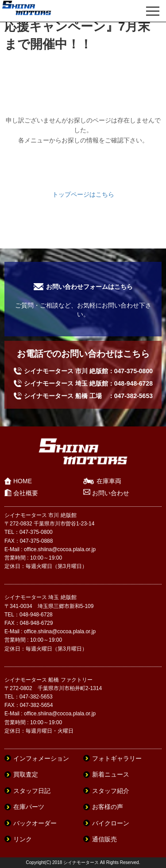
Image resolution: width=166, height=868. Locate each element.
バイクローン (111, 823)
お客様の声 (108, 807)
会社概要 (26, 493)
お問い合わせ (111, 493)
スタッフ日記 (32, 791)
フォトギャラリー (117, 758)
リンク (23, 839)
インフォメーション (41, 758)
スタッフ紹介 (111, 791)
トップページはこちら (83, 194)
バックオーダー (35, 823)
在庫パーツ (29, 807)
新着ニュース (111, 774)
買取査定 (26, 774)
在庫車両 (109, 481)
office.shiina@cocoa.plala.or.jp (60, 549)
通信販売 (104, 839)
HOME (23, 481)
